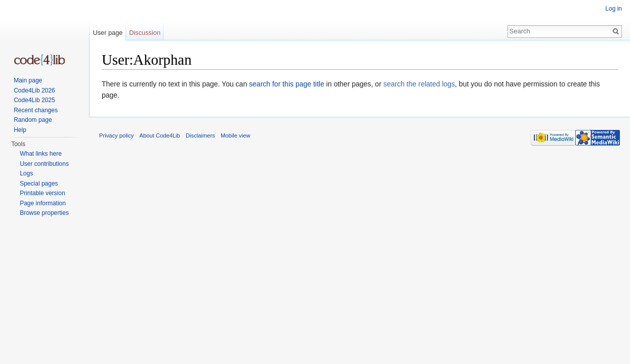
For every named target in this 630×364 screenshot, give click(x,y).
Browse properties (44, 213)
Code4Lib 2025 (34, 100)
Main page (28, 80)
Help (20, 130)
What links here (41, 154)
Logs (26, 173)
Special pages (39, 184)
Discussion (145, 33)
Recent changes (36, 110)
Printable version (42, 193)
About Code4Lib (160, 135)
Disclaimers (200, 135)
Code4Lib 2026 (34, 90)
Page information (43, 203)
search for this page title (287, 84)
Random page (33, 120)
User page (108, 33)
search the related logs (419, 84)
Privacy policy (116, 135)
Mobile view (235, 135)
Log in (614, 9)
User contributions (44, 164)
